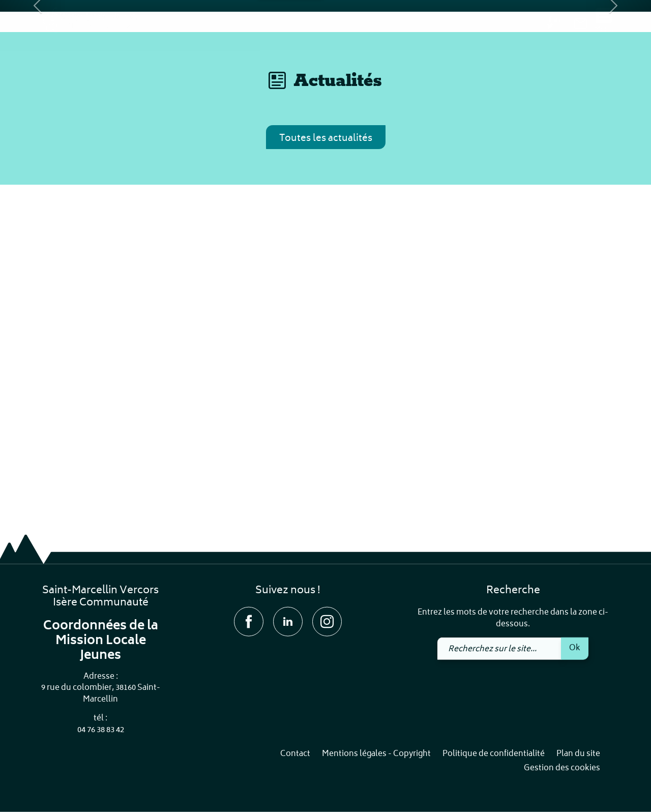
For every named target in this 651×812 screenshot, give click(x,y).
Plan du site (578, 754)
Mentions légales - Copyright (376, 754)
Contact (295, 754)
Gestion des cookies (562, 768)
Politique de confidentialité (494, 754)
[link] (581, 26)
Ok (575, 648)
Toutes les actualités (326, 453)
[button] (33, 163)
